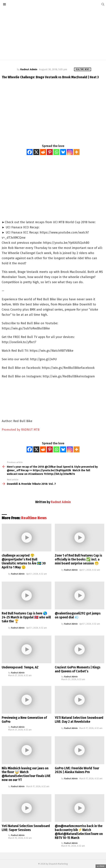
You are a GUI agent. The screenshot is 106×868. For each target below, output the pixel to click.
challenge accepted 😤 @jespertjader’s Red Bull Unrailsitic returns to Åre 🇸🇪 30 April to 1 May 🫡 (24, 561)
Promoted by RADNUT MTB (21, 430)
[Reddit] (43, 152)
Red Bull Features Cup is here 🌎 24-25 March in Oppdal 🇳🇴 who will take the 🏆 (26, 617)
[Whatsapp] (56, 152)
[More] (77, 152)
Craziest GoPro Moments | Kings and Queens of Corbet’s (78, 669)
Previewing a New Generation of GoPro (24, 720)
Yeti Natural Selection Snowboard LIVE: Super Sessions (26, 828)
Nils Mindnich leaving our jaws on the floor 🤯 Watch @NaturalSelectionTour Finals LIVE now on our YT (26, 774)
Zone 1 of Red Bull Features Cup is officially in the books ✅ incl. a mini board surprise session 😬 (78, 559)
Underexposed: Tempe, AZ (20, 667)
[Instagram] (70, 152)
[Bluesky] (63, 152)
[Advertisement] (53, 34)
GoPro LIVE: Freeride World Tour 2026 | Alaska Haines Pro (77, 770)
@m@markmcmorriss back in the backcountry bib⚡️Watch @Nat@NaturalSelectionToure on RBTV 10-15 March (79, 832)
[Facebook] (30, 152)
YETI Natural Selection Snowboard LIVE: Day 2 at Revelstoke (79, 720)
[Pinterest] (50, 152)
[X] (36, 152)
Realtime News (34, 518)
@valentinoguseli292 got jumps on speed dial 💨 (78, 615)
